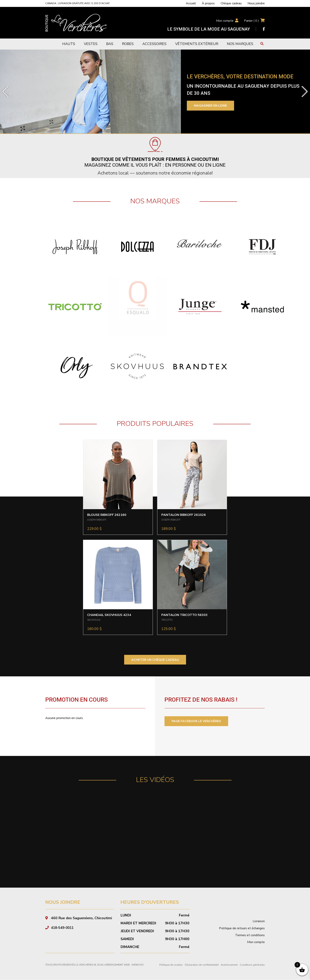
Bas (110, 44)
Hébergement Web (117, 965)
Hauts (69, 44)
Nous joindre (256, 3)
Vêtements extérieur (197, 44)
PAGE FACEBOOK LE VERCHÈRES (197, 721)
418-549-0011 (63, 928)
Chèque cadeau (231, 3)
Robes (128, 44)
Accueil (191, 3)
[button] (5, 92)
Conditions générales (252, 965)
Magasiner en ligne (211, 106)
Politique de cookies (171, 965)
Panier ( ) (251, 21)
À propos (208, 3)
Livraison (259, 922)
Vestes (91, 44)
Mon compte (224, 21)
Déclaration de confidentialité (202, 965)
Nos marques (240, 44)
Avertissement (229, 965)
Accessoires (154, 44)
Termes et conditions (250, 935)
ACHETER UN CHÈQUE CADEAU (155, 660)
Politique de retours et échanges (242, 928)
